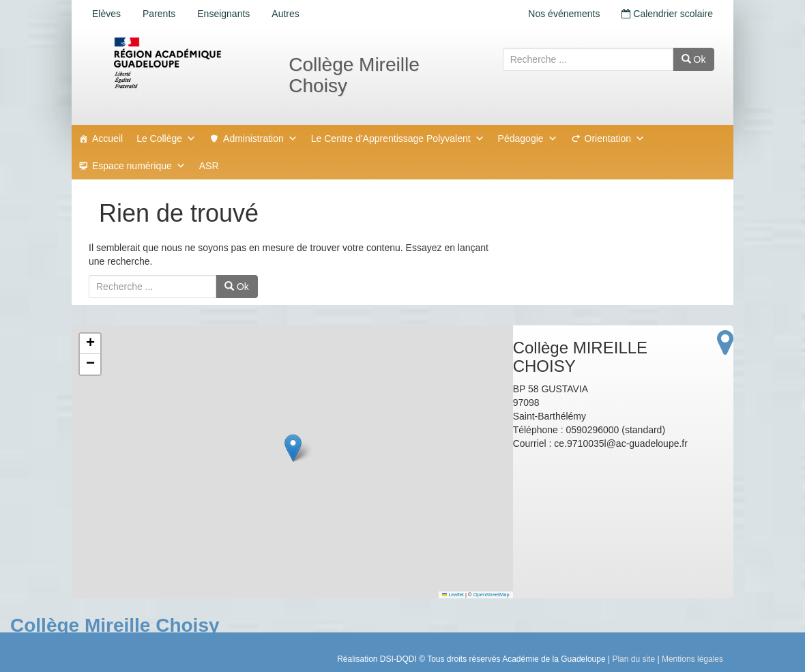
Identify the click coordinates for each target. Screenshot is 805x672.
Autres (285, 14)
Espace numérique (139, 166)
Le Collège (166, 138)
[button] (293, 448)
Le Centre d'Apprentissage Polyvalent (398, 138)
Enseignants (223, 14)
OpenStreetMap (492, 595)
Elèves (106, 14)
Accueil (107, 138)
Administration (260, 138)
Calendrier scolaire (667, 14)
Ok (694, 59)
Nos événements (564, 14)
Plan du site (633, 659)
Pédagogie (528, 138)
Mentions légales (692, 659)
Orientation (615, 138)
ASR (209, 166)
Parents (159, 14)
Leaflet (453, 595)
